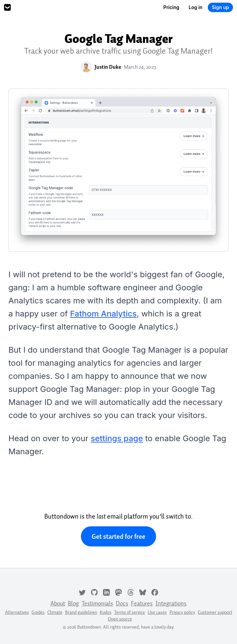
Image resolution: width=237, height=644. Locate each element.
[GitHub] (94, 592)
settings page (117, 438)
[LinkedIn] (106, 592)
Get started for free (118, 536)
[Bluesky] (143, 592)
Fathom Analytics (104, 314)
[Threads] (131, 592)
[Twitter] (82, 592)
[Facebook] (155, 592)
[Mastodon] (118, 592)
